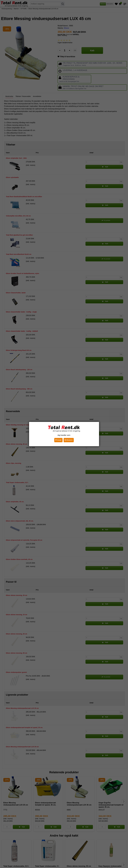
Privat (58, 440)
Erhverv (69, 440)
